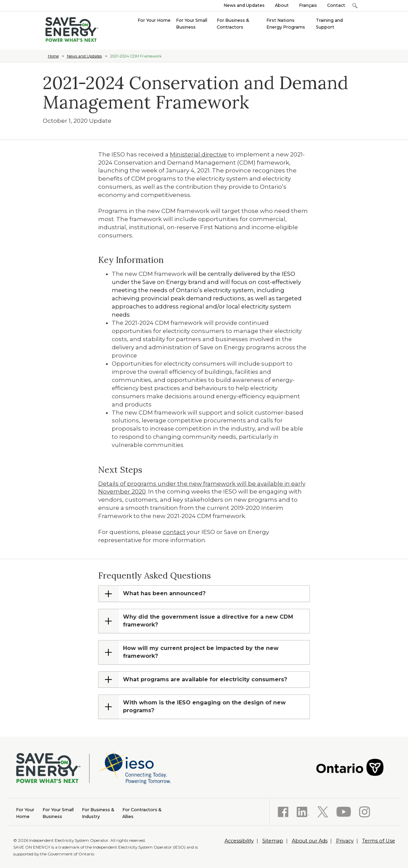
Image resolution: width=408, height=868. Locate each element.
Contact (336, 5)
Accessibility (239, 841)
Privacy (345, 841)
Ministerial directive (198, 154)
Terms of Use (379, 841)
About (282, 5)
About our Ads (310, 841)
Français (308, 5)
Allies (142, 813)
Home (53, 56)
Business (58, 813)
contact (174, 532)
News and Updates (244, 5)
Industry (98, 813)
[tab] (204, 594)
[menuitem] (154, 20)
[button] (355, 6)
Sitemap (273, 841)
